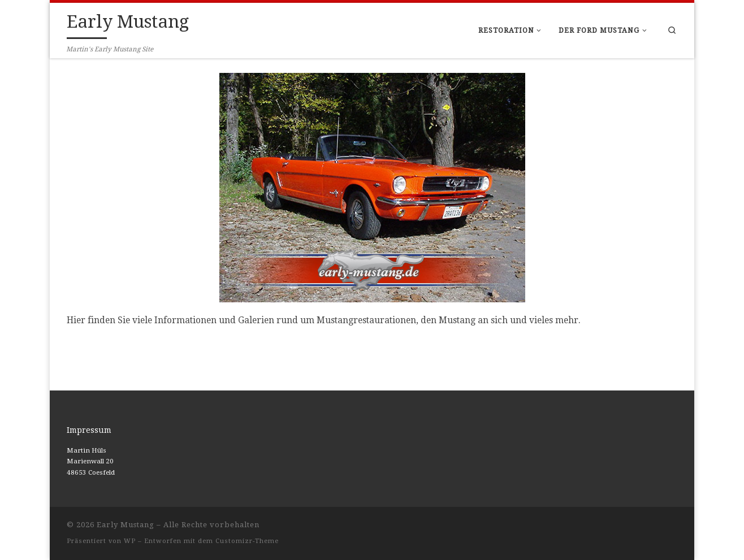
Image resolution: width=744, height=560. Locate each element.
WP (130, 541)
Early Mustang (126, 525)
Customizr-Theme (247, 541)
